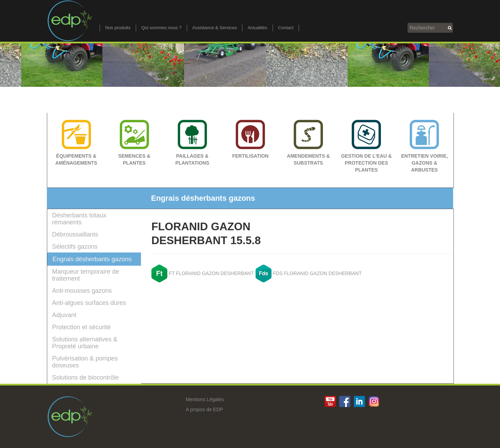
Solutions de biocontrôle (85, 378)
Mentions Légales (205, 399)
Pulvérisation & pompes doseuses (85, 362)
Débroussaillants (75, 234)
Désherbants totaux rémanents (79, 219)
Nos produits (118, 28)
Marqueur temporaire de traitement (86, 275)
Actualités (257, 28)
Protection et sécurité (81, 327)
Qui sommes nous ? (161, 28)
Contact (286, 28)
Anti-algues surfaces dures (89, 303)
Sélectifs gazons (75, 247)
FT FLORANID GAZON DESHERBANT (211, 273)
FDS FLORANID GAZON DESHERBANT (317, 273)
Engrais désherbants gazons (92, 259)
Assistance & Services (215, 28)
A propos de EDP (204, 409)
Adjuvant (64, 315)
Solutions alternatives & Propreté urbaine (85, 343)
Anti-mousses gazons (82, 291)
